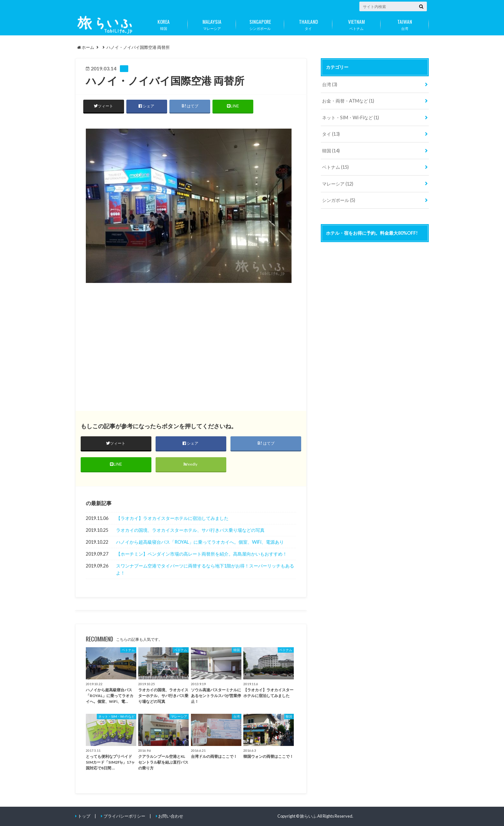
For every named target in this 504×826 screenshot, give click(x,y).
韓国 (164, 23)
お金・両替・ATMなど (348, 101)
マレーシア (212, 23)
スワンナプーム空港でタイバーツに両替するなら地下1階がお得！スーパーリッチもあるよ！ (205, 570)
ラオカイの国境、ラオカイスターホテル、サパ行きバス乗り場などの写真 (190, 530)
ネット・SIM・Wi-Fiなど (351, 118)
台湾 (405, 23)
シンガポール (260, 23)
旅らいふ (308, 816)
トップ (84, 816)
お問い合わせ (171, 816)
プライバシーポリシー (124, 816)
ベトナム (356, 23)
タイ (308, 23)
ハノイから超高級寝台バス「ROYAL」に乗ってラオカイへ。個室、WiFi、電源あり (200, 542)
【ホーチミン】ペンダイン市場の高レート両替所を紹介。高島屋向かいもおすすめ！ (202, 554)
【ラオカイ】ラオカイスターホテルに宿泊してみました (172, 518)
